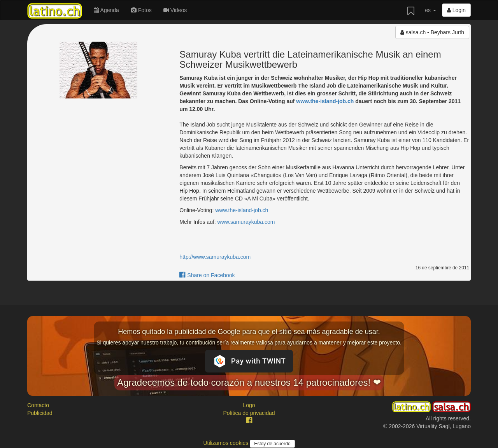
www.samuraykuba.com (246, 222)
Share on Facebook (207, 275)
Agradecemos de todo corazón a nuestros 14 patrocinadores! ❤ (249, 382)
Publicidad (40, 413)
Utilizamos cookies (226, 443)
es (430, 10)
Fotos (141, 10)
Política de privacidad (249, 413)
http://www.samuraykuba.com (215, 257)
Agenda (106, 10)
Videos (175, 10)
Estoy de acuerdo (272, 444)
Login (456, 10)
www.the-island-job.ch (325, 101)
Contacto (38, 405)
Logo (249, 405)
